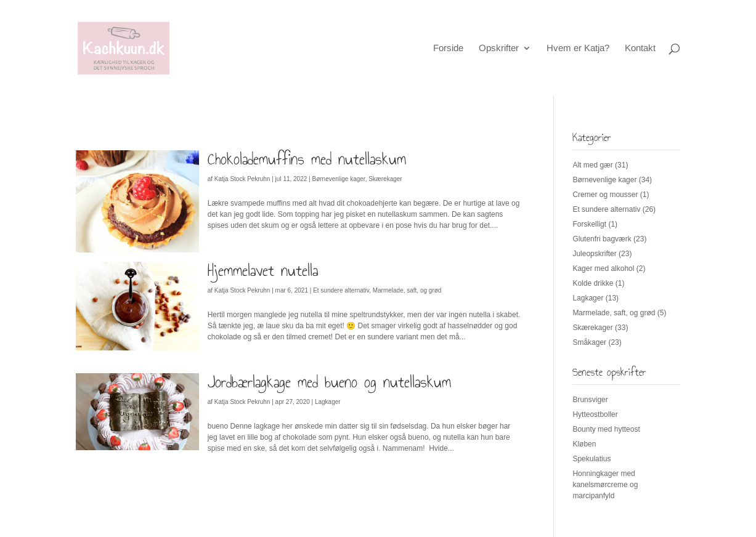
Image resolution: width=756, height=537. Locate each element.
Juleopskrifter (594, 254)
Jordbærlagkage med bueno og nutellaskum (329, 382)
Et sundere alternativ (341, 290)
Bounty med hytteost (606, 429)
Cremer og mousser (605, 195)
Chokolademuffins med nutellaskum (307, 159)
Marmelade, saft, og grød (407, 290)
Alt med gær (592, 165)
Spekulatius (591, 459)
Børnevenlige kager (338, 179)
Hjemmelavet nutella (263, 270)
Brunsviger (590, 400)
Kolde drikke (593, 283)
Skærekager (385, 179)
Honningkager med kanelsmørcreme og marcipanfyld (605, 485)
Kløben (584, 444)
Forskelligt (589, 224)
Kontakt (640, 48)
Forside (448, 48)
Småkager (589, 342)
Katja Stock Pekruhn (242, 179)
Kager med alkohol (603, 268)
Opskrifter (499, 48)
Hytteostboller (595, 414)
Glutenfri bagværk (602, 239)
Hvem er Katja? (578, 48)
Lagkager (328, 402)
